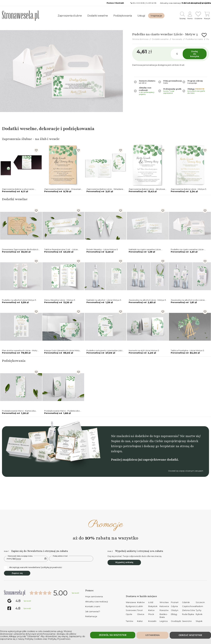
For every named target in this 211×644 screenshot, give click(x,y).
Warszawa (131, 602)
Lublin (140, 606)
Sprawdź (75, 593)
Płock (151, 614)
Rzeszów (164, 610)
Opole (129, 614)
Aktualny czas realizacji (97, 602)
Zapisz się (17, 573)
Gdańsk (186, 602)
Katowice (164, 606)
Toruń (140, 610)
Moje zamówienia (94, 596)
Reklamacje (91, 616)
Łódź (151, 602)
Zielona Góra (188, 610)
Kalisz (140, 621)
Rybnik (199, 614)
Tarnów (129, 621)
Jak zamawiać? (93, 611)
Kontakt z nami (93, 606)
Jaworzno (187, 621)
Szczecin (200, 602)
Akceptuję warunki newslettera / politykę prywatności (33, 567)
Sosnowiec (131, 610)
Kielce (151, 610)
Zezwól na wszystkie (113, 635)
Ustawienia (152, 635)
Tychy (199, 610)
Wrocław (164, 602)
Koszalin (152, 621)
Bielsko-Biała (164, 616)
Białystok (153, 606)
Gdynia (174, 606)
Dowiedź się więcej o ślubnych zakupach (186, 471)
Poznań (175, 602)
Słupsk (199, 621)
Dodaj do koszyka (195, 54)
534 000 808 (139, 3)
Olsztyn (175, 610)
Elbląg (174, 614)
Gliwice (141, 614)
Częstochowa (189, 606)
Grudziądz (176, 621)
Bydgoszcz (131, 606)
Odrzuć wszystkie (190, 635)
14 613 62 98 (151, 3)
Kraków (141, 602)
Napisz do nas (121, 441)
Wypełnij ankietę (124, 562)
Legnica (164, 621)
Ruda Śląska (188, 614)
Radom (199, 606)
